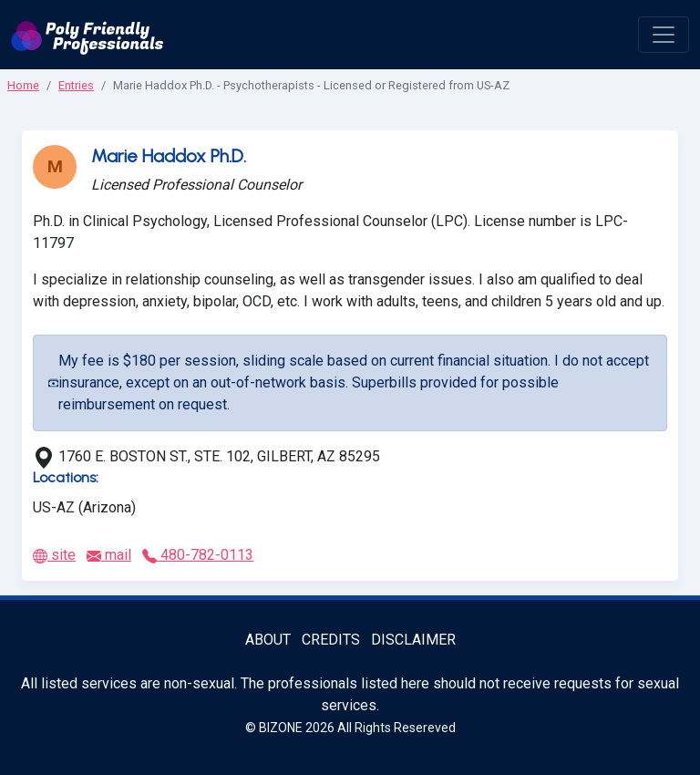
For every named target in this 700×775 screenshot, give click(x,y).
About (268, 640)
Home (23, 85)
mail (109, 555)
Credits (331, 640)
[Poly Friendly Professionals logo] (87, 35)
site (54, 555)
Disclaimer (413, 640)
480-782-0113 (198, 555)
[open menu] (664, 35)
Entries (76, 85)
